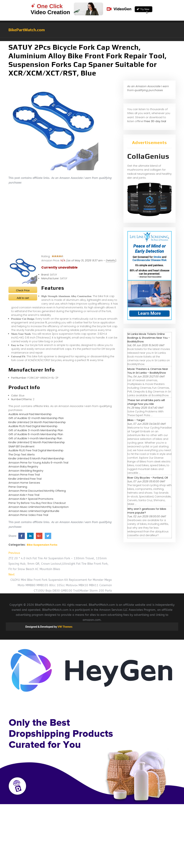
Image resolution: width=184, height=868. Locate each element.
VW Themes (65, 627)
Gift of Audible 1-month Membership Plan (35, 438)
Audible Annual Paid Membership (30, 414)
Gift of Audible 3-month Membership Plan (36, 430)
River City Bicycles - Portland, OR (148, 478)
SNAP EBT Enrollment (21, 446)
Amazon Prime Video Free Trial (28, 515)
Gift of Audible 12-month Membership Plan (36, 418)
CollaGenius (148, 156)
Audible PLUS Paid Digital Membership (33, 426)
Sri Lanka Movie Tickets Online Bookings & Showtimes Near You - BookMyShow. (149, 338)
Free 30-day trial (155, 121)
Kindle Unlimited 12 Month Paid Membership (37, 442)
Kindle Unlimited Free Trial (25, 479)
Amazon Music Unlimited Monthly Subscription (39, 507)
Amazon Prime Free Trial (24, 475)
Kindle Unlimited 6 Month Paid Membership (36, 458)
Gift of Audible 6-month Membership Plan (36, 434)
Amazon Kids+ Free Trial (24, 495)
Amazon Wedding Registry (26, 471)
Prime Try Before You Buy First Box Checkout (37, 503)
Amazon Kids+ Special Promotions (31, 499)
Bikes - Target (136, 420)
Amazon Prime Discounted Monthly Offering (37, 491)
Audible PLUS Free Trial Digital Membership (36, 450)
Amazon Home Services (24, 483)
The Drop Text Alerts (22, 454)
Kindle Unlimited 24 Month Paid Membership (37, 422)
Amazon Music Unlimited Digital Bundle (34, 511)
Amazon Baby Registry (23, 466)
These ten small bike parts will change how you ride (146, 402)
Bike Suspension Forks (42, 545)
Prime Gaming (18, 487)
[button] (92, 39)
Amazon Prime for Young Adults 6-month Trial (38, 463)
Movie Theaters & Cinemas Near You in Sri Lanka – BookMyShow (148, 371)
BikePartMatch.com (27, 30)
